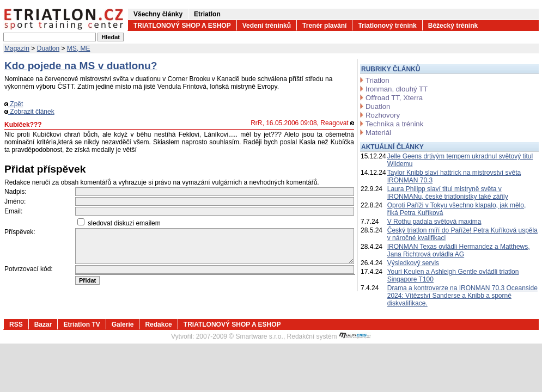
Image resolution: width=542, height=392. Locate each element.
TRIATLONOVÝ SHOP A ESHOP (182, 26)
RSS (16, 324)
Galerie (123, 324)
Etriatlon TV (81, 324)
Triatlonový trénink (387, 26)
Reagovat (337, 123)
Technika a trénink (394, 124)
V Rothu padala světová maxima (434, 222)
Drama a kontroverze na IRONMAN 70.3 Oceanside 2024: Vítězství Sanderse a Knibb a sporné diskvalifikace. (462, 296)
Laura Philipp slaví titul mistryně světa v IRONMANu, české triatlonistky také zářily (448, 193)
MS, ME (79, 48)
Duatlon (48, 48)
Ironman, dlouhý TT (397, 89)
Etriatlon (207, 14)
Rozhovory (383, 115)
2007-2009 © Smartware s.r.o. (240, 336)
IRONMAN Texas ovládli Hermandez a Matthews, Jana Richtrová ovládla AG (459, 250)
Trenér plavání (324, 26)
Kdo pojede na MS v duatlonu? (81, 66)
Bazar (43, 324)
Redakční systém (329, 336)
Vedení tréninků (267, 26)
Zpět (14, 104)
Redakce (158, 324)
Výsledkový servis (413, 263)
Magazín (17, 48)
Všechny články (158, 14)
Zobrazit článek (29, 112)
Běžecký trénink (453, 26)
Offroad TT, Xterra (394, 98)
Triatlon (377, 80)
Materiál (378, 133)
